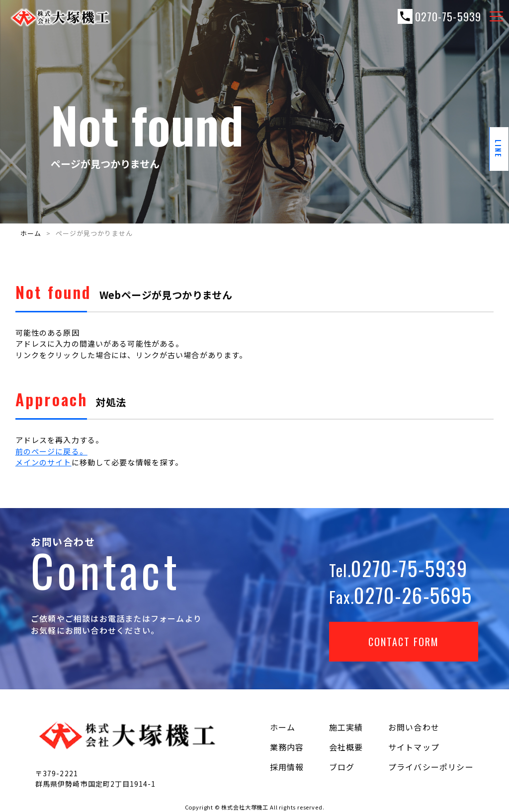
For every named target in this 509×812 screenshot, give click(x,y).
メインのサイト (43, 462)
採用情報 (287, 767)
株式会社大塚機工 (245, 807)
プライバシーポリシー (431, 767)
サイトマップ (414, 747)
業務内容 (287, 747)
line (499, 149)
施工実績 (346, 727)
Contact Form (404, 642)
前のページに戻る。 (51, 451)
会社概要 (346, 747)
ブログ (342, 767)
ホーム (31, 233)
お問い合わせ (414, 727)
